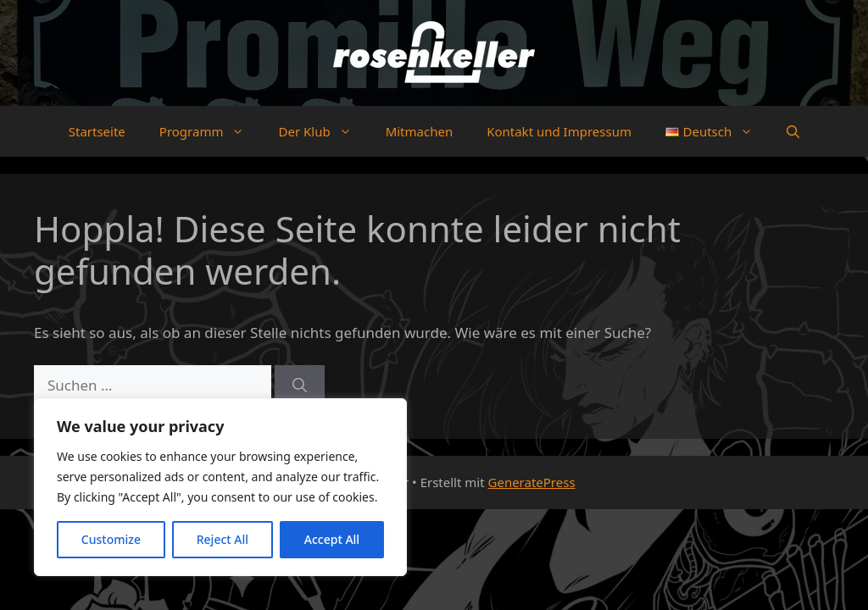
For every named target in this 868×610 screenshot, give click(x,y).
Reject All (223, 539)
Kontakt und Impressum (559, 131)
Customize (111, 539)
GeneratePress (532, 482)
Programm (211, 131)
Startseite (97, 131)
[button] (793, 131)
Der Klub (323, 131)
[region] (220, 487)
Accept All (332, 539)
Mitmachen (420, 131)
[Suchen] (300, 385)
